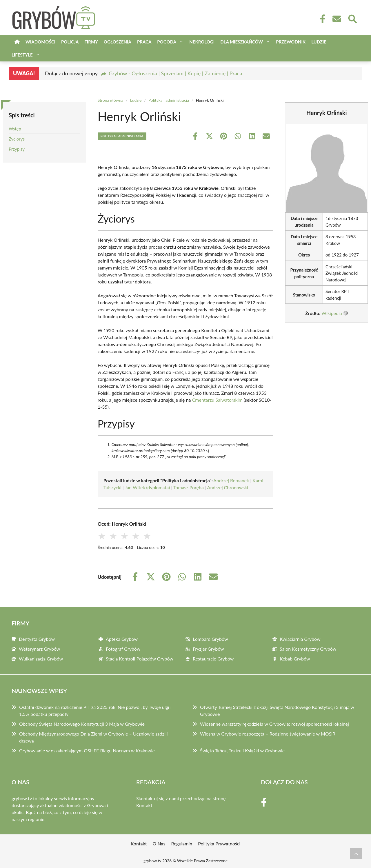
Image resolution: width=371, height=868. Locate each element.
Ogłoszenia (118, 42)
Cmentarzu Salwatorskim (217, 400)
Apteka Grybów (122, 639)
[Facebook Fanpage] (321, 19)
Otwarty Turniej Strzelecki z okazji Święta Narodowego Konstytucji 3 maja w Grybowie (277, 710)
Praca (144, 42)
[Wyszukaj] (352, 18)
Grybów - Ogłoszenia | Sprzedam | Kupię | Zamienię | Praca (175, 73)
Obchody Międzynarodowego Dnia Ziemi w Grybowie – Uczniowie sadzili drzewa (93, 737)
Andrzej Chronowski (228, 487)
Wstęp (15, 129)
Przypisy (17, 149)
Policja (70, 42)
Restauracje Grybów (213, 659)
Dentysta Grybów (37, 639)
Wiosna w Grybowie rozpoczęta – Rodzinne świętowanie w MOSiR (268, 734)
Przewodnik (291, 42)
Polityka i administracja (169, 100)
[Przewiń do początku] (356, 854)
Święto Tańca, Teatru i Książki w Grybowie (242, 750)
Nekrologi (202, 42)
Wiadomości (40, 42)
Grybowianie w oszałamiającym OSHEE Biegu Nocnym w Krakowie (87, 750)
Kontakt (144, 805)
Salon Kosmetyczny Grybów (308, 649)
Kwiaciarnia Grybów (300, 639)
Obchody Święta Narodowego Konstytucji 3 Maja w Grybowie (82, 724)
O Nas (159, 844)
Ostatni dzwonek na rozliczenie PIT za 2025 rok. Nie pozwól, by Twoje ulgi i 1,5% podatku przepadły (95, 710)
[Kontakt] (337, 19)
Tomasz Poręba (189, 487)
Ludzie (319, 42)
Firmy (91, 42)
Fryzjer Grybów (208, 649)
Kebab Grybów (295, 659)
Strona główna (111, 100)
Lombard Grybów (210, 639)
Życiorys (17, 139)
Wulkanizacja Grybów (41, 659)
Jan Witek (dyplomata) (147, 487)
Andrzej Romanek (231, 480)
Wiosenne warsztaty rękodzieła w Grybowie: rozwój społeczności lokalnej (274, 724)
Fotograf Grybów (123, 649)
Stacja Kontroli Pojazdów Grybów (140, 659)
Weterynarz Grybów (39, 649)
